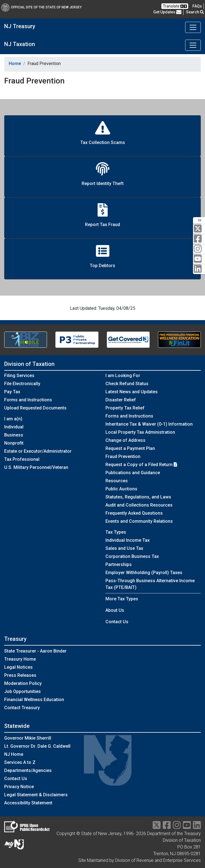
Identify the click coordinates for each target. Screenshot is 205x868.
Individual (14, 427)
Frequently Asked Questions (134, 513)
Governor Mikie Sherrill (28, 738)
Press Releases (20, 675)
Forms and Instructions (28, 400)
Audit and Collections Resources (139, 505)
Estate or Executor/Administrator (38, 451)
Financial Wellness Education (34, 700)
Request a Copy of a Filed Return (141, 465)
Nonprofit (14, 443)
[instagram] (199, 249)
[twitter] (199, 229)
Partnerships (119, 564)
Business (14, 435)
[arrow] (199, 220)
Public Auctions (121, 489)
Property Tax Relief (125, 408)
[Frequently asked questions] (197, 6)
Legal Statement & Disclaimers (36, 795)
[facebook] (199, 239)
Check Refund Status (127, 384)
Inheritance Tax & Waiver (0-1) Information (149, 424)
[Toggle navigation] (193, 27)
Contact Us (117, 622)
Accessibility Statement (28, 803)
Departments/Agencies (28, 770)
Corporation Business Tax (132, 556)
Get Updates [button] (167, 12)
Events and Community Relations (139, 521)
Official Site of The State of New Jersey (41, 7)
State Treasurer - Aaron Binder (35, 651)
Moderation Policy (23, 683)
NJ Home (14, 754)
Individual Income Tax (128, 540)
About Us (115, 610)
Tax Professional (22, 459)
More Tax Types (122, 599)
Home (15, 63)
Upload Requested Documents (35, 408)
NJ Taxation (20, 44)
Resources (117, 481)
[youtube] (199, 259)
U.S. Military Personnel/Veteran (36, 467)
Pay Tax (12, 392)
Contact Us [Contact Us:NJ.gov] (16, 779)
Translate (175, 6)
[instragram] (177, 827)
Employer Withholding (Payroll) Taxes (144, 573)
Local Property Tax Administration (140, 432)
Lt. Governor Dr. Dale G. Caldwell (37, 746)
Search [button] (195, 12)
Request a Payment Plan (130, 448)
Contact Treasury (22, 708)
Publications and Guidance (133, 473)
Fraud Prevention (123, 456)
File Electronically (22, 384)
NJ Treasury (20, 26)
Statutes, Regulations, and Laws (138, 497)
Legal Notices (18, 667)
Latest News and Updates (132, 392)
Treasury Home (20, 659)
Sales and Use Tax (124, 548)
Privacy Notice (19, 787)
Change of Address (125, 440)
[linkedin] (199, 269)
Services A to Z (20, 762)
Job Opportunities (23, 691)
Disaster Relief (121, 400)
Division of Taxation (29, 364)
